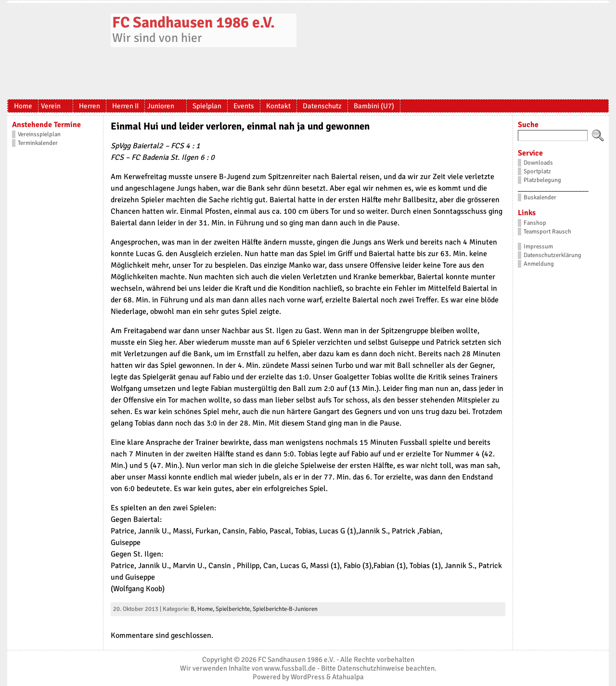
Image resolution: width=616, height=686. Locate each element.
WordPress (308, 677)
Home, (206, 609)
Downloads (538, 163)
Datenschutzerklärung (552, 255)
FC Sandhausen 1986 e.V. (193, 22)
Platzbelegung (542, 180)
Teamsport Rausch (547, 232)
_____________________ (553, 189)
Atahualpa (348, 677)
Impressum (538, 246)
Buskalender (540, 197)
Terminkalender (38, 143)
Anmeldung (539, 264)
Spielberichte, (234, 609)
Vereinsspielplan (39, 134)
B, (194, 609)
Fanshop (535, 223)
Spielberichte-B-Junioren (285, 609)
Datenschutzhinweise (371, 668)
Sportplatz (537, 171)
